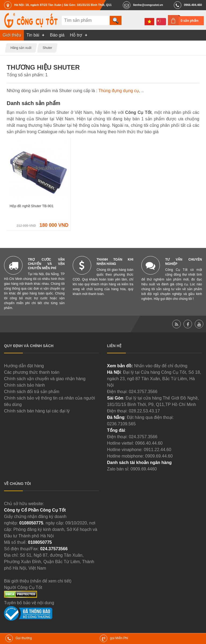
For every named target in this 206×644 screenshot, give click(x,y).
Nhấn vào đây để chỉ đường (161, 366)
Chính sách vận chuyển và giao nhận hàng (45, 379)
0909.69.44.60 (159, 456)
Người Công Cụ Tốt (23, 587)
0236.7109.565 (121, 424)
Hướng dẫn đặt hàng (24, 366)
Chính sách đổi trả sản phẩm (32, 392)
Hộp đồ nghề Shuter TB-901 (32, 206)
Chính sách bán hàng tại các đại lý (37, 411)
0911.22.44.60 (157, 450)
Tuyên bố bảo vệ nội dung (29, 603)
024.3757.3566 (143, 392)
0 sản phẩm (190, 21)
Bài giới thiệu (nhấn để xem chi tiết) (38, 581)
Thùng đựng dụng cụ (119, 91)
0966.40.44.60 (149, 443)
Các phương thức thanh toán (32, 372)
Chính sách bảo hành (24, 385)
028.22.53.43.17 (144, 411)
